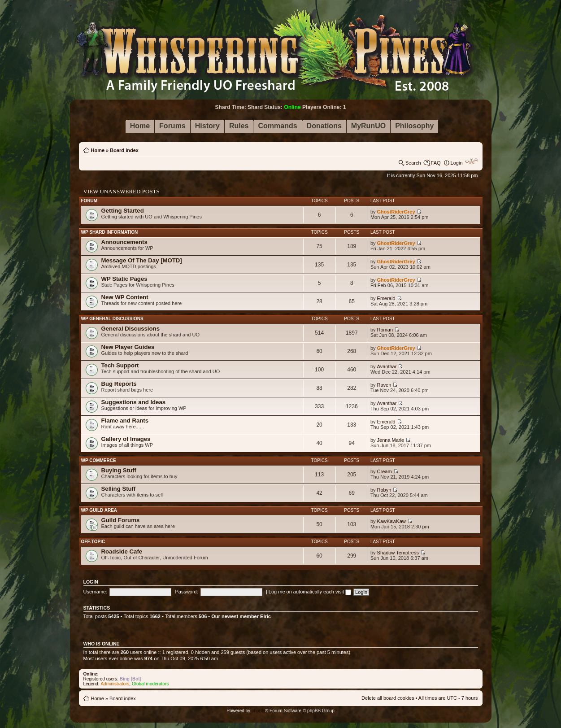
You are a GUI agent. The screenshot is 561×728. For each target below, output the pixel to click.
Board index (124, 150)
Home (98, 150)
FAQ (436, 163)
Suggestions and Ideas (134, 402)
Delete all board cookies (388, 698)
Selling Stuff (119, 489)
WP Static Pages (124, 279)
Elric (265, 616)
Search (413, 163)
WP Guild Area (99, 510)
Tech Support (120, 365)
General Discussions (130, 329)
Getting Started (123, 211)
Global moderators (150, 684)
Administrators (115, 684)
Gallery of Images (126, 439)
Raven (384, 385)
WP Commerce (99, 460)
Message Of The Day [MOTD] (142, 260)
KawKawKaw (391, 521)
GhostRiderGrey (396, 212)
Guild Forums (121, 520)
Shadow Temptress (398, 553)
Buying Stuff (119, 470)
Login (457, 163)
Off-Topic (93, 542)
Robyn (384, 490)
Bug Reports (119, 384)
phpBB (258, 711)
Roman (385, 330)
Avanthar (387, 366)
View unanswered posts (122, 191)
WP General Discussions (112, 319)
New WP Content (125, 297)
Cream (385, 471)
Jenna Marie (391, 440)
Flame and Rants (125, 421)
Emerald (386, 298)
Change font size (472, 161)
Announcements (124, 242)
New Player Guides (128, 347)
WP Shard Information (110, 232)
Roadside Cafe (122, 551)
